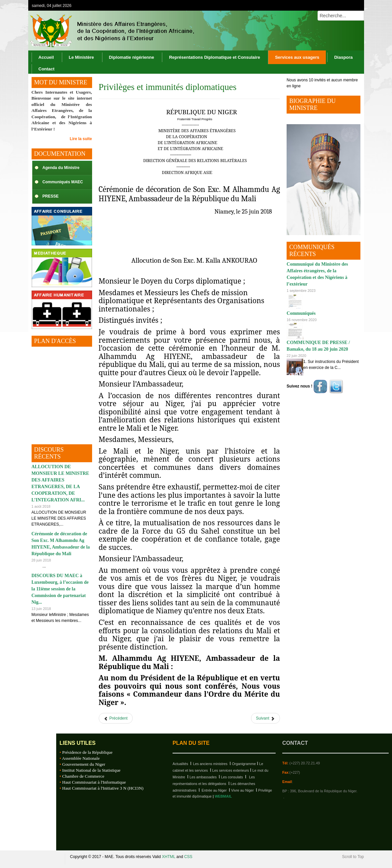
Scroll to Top (353, 857)
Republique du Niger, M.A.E (45, 859)
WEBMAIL (223, 796)
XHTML (169, 857)
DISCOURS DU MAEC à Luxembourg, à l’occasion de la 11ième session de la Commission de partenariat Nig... (60, 589)
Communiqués (301, 313)
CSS (188, 857)
